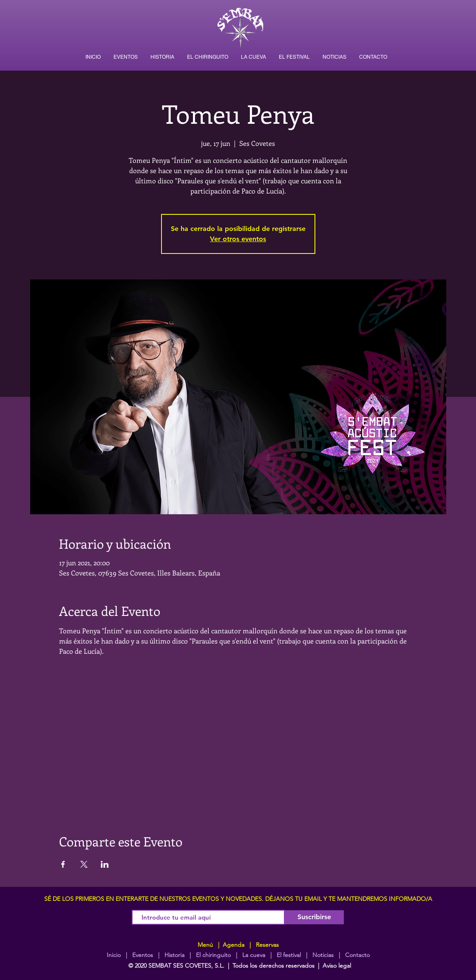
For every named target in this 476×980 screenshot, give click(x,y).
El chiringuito (213, 955)
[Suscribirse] (314, 917)
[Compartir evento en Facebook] (63, 864)
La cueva (254, 955)
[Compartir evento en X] (84, 864)
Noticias (323, 955)
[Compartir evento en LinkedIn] (105, 864)
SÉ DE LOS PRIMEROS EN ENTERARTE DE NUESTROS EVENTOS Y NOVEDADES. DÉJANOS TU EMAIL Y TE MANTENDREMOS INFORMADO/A (238, 899)
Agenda (233, 945)
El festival (289, 955)
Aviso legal (337, 966)
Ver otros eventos (238, 239)
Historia (174, 955)
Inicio (114, 955)
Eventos (143, 955)
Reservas (267, 945)
